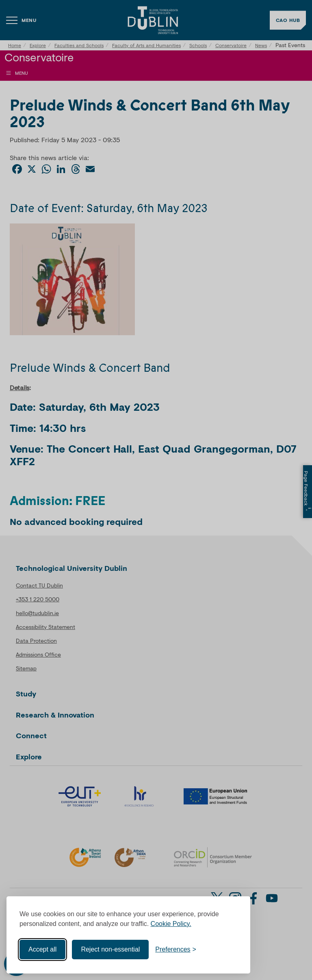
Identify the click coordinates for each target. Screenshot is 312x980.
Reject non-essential (110, 949)
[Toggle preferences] (176, 950)
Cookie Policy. (171, 924)
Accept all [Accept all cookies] (42, 949)
